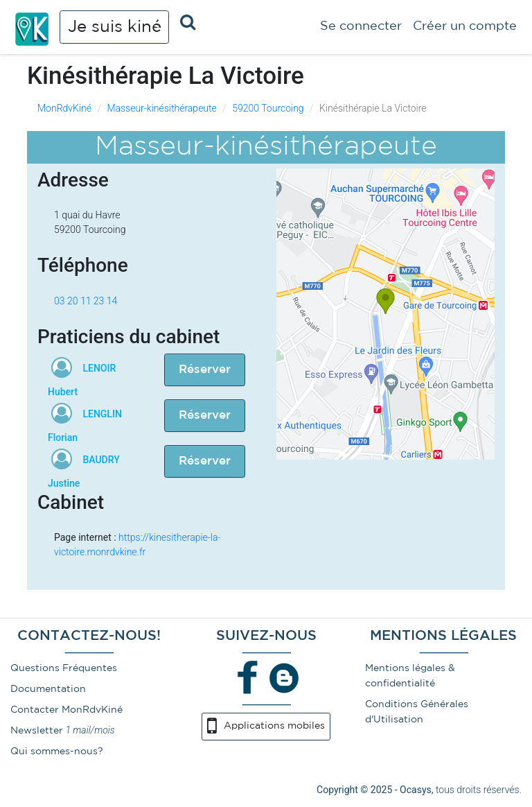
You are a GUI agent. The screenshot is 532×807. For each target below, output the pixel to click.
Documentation (48, 689)
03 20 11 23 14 (86, 301)
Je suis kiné (115, 27)
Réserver (205, 370)
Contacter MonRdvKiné (66, 710)
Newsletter (37, 731)
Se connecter (361, 26)
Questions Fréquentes (64, 668)
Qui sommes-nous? (57, 752)
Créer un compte (465, 26)
